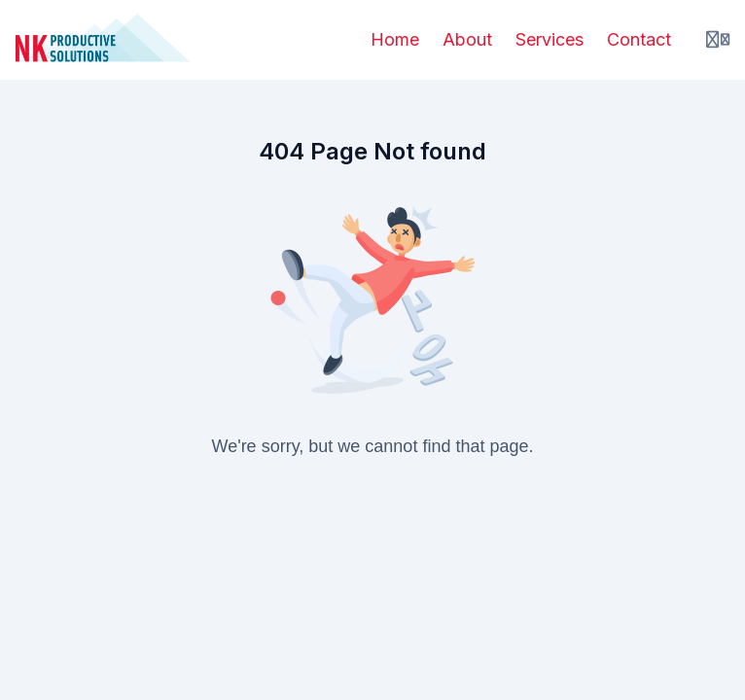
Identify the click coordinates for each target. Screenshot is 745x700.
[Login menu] (718, 40)
